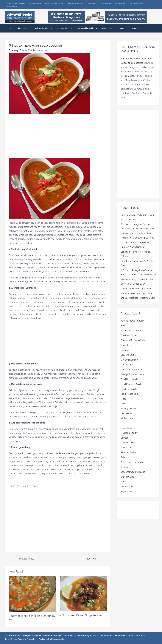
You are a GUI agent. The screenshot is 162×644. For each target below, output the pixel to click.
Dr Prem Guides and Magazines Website (24, 635)
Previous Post (25, 559)
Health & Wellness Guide (77, 3)
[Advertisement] (58, 137)
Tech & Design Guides (137, 3)
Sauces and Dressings (132, 462)
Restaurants (127, 448)
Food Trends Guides (43, 28)
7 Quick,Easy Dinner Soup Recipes (81, 615)
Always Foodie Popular (132, 321)
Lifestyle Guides (107, 3)
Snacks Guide (127, 477)
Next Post (93, 559)
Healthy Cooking (129, 409)
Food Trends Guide (130, 394)
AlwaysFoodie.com (130, 59)
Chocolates (126, 345)
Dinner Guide (127, 365)
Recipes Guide (128, 443)
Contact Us (135, 28)
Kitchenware (127, 418)
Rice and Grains (128, 452)
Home (9, 28)
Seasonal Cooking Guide (133, 472)
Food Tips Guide (129, 389)
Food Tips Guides (64, 28)
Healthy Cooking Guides (87, 28)
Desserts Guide (128, 355)
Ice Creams (126, 413)
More (123, 28)
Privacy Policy (32, 639)
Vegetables (126, 491)
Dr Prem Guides (108, 28)
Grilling (124, 404)
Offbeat (124, 438)
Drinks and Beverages (131, 370)
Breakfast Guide (128, 335)
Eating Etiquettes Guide (132, 374)
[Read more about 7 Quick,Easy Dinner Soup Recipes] (83, 594)
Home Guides (93, 3)
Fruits (123, 399)
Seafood (125, 467)
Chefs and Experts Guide (133, 340)
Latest (124, 423)
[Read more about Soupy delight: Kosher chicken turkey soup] (33, 594)
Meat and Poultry (129, 433)
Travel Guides (11, 6)
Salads (124, 457)
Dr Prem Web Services (116, 635)
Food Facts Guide (129, 379)
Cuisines (125, 350)
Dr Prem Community (74, 635)
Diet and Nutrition (129, 360)
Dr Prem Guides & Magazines (16, 3)
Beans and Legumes (131, 331)
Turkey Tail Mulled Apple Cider (136, 289)
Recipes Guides (23, 28)
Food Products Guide (131, 384)
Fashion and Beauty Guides (55, 3)
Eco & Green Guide (36, 3)
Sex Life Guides (121, 3)
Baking (124, 326)
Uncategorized (128, 487)
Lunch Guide (127, 428)
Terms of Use (132, 635)
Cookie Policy (17, 639)
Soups (124, 482)
